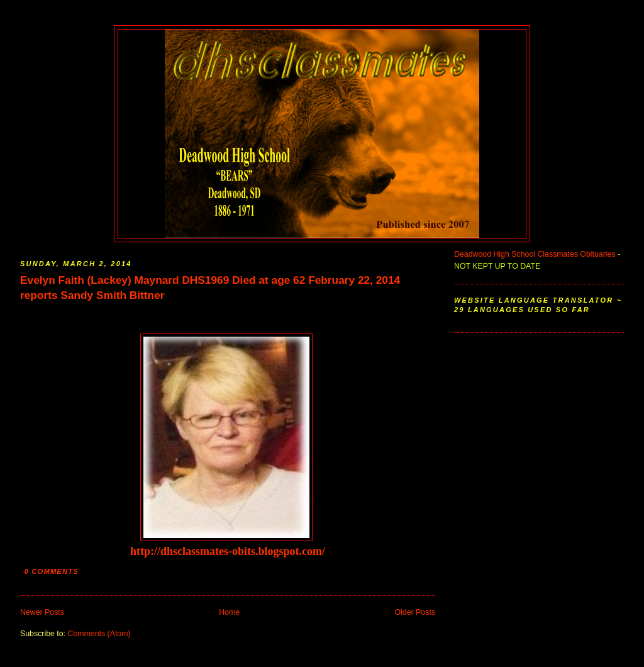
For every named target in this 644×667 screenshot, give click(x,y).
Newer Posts (42, 612)
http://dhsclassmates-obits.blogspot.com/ (228, 551)
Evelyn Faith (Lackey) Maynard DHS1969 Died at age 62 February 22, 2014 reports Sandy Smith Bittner (210, 288)
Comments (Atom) (99, 634)
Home (229, 612)
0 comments (52, 571)
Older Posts (415, 612)
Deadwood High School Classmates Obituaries (535, 254)
